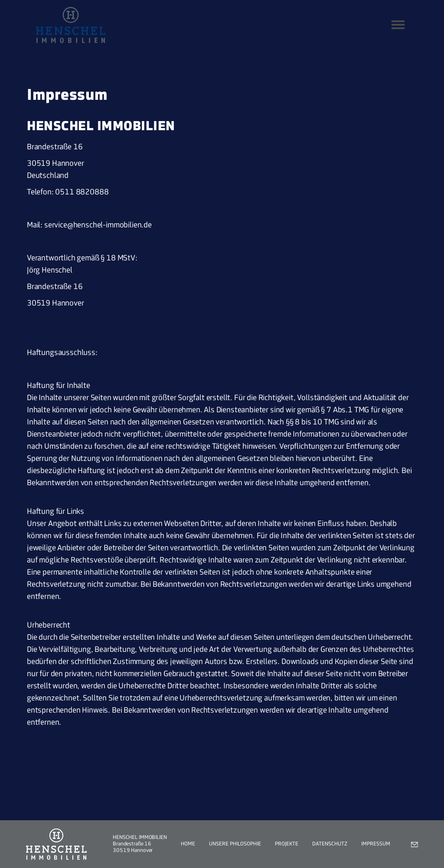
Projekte (287, 844)
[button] (398, 25)
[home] (71, 25)
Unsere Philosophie (235, 844)
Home (188, 844)
